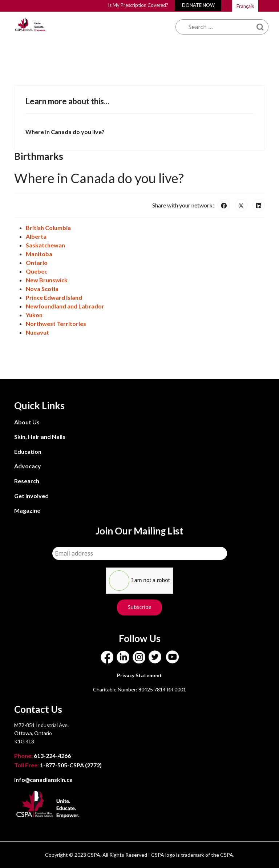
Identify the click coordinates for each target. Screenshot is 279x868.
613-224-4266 (43, 756)
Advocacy (28, 466)
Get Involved (31, 496)
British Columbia (48, 228)
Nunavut (37, 332)
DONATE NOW (198, 5)
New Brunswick (47, 280)
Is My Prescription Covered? (138, 5)
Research (27, 481)
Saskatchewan (45, 245)
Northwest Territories (56, 324)
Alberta (36, 236)
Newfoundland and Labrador (65, 306)
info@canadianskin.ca (43, 780)
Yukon (34, 315)
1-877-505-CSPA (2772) (58, 765)
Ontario (37, 263)
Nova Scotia (42, 289)
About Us (27, 422)
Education (28, 451)
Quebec (37, 271)
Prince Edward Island (54, 297)
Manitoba (39, 254)
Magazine (27, 510)
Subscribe (139, 607)
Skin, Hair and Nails (40, 437)
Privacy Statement (139, 675)
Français (245, 6)
